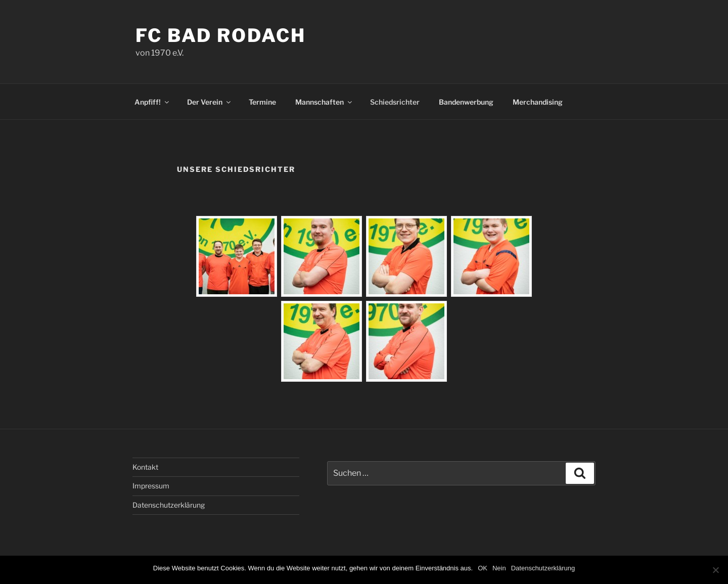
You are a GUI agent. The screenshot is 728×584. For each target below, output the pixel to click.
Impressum (151, 486)
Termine (262, 102)
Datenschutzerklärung (169, 505)
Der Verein (210, 102)
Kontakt (145, 467)
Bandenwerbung (466, 102)
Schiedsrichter (395, 102)
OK (483, 568)
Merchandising (538, 102)
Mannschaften (324, 102)
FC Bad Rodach (220, 35)
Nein (499, 568)
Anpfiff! (152, 102)
